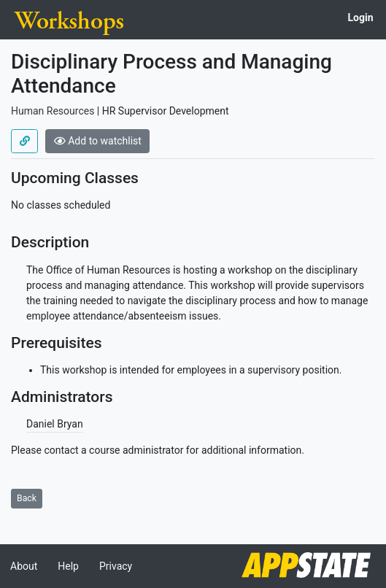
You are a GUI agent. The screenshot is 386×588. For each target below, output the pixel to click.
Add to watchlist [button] (98, 141)
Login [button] (360, 18)
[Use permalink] (24, 142)
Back (27, 498)
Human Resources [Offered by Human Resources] (53, 111)
